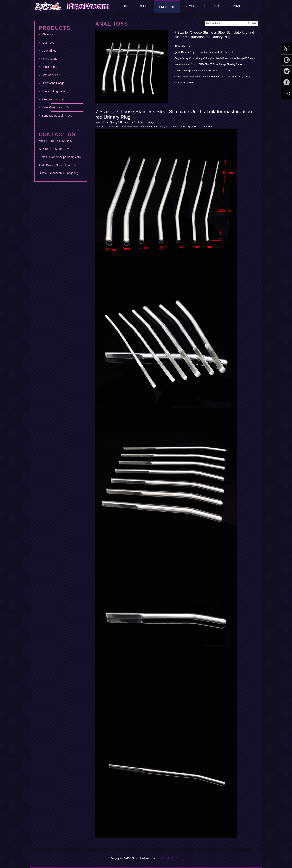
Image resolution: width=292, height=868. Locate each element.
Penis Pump (49, 67)
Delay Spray (49, 59)
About (144, 6)
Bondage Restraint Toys (57, 116)
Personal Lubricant (54, 99)
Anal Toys (48, 43)
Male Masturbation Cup (56, 107)
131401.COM (172, 858)
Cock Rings (49, 51)
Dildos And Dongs (53, 83)
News (190, 6)
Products (167, 7)
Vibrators (47, 34)
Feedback (212, 6)
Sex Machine (50, 75)
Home (125, 6)
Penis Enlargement (54, 91)
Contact (236, 6)
